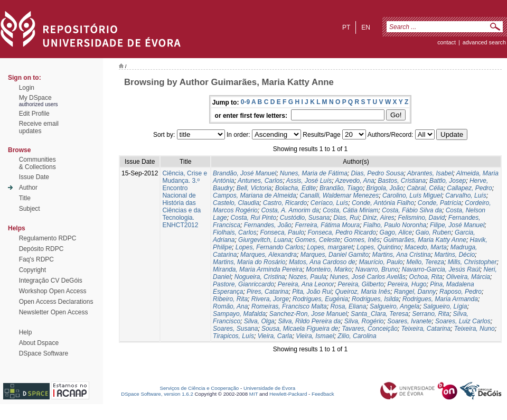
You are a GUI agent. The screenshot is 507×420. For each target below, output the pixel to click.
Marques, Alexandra (269, 255)
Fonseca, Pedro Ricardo (341, 232)
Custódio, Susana (305, 218)
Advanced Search (484, 42)
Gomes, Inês (362, 240)
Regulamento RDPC (48, 238)
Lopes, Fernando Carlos (270, 247)
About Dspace (39, 343)
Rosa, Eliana (348, 306)
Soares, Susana (235, 329)
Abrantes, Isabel (430, 173)
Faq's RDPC (36, 259)
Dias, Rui (346, 218)
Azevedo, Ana (355, 181)
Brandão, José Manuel (245, 173)
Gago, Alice (396, 232)
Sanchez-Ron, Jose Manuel (308, 314)
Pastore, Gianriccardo (243, 284)
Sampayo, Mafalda (239, 314)
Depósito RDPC (41, 249)
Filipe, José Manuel (457, 225)
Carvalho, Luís (466, 195)
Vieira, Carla (275, 336)
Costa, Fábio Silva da (412, 210)
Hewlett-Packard (288, 394)
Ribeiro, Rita (230, 299)
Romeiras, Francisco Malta (289, 306)
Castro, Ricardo (285, 203)
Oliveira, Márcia (468, 277)
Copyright (32, 270)
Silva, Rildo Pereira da (309, 321)
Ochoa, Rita (426, 277)
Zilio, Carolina (357, 336)
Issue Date (34, 177)
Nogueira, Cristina (260, 277)
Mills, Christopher (472, 262)
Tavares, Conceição (370, 329)
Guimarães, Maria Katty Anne (425, 240)
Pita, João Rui (312, 292)
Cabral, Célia (425, 188)
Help (26, 332)
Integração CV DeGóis (51, 281)
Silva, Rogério (364, 321)
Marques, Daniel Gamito (335, 255)
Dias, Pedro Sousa (378, 173)
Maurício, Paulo (381, 262)
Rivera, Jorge (270, 299)
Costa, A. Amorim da (290, 210)
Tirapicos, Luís (233, 336)
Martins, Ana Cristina (402, 255)
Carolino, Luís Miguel (412, 195)
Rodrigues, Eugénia (320, 299)
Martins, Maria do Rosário (249, 262)
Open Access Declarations (56, 302)
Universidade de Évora (269, 388)
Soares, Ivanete (409, 321)
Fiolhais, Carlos (235, 232)
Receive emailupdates (39, 127)
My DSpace (35, 98)
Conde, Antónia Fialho (383, 203)
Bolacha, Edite (295, 188)
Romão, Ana (230, 306)
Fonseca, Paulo (282, 232)
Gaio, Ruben (433, 232)
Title (25, 198)
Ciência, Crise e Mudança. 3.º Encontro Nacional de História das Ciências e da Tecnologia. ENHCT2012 (185, 199)
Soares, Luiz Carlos (463, 321)
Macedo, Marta (426, 247)
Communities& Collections (37, 163)
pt (346, 27)
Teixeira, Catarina (426, 329)
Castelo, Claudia (236, 203)
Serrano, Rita (431, 314)
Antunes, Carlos (260, 181)
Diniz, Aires (379, 218)
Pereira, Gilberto (360, 284)
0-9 (245, 102)
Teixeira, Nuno (475, 329)
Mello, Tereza (425, 262)
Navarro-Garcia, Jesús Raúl (441, 269)
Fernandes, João (268, 225)
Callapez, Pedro (469, 188)
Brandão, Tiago (341, 188)
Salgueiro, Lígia (445, 306)
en (366, 27)
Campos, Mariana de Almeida (255, 195)
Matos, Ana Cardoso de (322, 262)
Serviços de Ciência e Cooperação (200, 388)
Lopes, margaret (330, 247)
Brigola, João (385, 188)
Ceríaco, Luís (329, 203)
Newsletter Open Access (54, 312)
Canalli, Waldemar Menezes (339, 195)
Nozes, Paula (307, 277)
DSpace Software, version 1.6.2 (157, 394)
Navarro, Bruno (377, 269)
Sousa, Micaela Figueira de (300, 329)
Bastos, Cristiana (402, 181)
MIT (254, 394)
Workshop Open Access (53, 291)
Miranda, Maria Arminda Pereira (258, 269)
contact (447, 42)
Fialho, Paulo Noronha (395, 225)
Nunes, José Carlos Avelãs (368, 277)
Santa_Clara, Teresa (380, 314)
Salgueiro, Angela (395, 306)
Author (28, 188)
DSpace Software (44, 353)
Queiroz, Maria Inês (363, 292)
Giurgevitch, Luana (265, 240)
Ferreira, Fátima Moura (327, 225)
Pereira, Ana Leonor (306, 284)
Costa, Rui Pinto (253, 218)
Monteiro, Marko (329, 269)
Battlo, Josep (448, 181)
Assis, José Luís (309, 181)
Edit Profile (34, 114)
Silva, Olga (259, 321)
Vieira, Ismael (315, 336)
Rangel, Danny (415, 292)
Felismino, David (421, 218)
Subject (30, 209)
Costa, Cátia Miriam (350, 210)
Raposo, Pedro (461, 292)
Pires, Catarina (267, 292)
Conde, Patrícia (440, 203)
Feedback (323, 394)
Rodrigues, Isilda (375, 299)
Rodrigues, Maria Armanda (440, 299)
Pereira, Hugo (407, 284)
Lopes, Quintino (379, 247)
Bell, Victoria (254, 188)
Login (27, 88)
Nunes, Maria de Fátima (314, 173)
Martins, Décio (454, 255)
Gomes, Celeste (318, 240)
